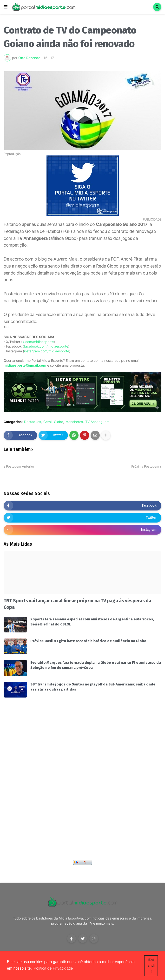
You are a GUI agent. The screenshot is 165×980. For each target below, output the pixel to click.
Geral (47, 422)
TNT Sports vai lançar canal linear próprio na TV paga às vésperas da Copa (77, 604)
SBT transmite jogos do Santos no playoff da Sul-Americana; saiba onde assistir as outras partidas (93, 687)
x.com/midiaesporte (38, 342)
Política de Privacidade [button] (53, 968)
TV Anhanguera (97, 422)
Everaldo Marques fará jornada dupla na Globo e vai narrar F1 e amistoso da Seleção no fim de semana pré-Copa (96, 665)
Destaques (33, 422)
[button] (6, 7)
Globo (59, 422)
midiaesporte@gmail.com (25, 365)
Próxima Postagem (145, 466)
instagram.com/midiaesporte (47, 351)
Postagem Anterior (20, 466)
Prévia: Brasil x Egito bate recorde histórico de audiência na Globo (88, 641)
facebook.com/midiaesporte (46, 346)
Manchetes (74, 422)
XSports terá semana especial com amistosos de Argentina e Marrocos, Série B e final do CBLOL (92, 622)
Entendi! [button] (151, 966)
